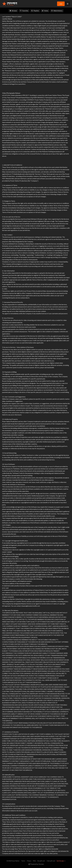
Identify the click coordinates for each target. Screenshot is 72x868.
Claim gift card (51, 861)
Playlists (35, 11)
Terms (23, 861)
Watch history (57, 11)
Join (61, 4)
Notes (45, 11)
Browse (13, 11)
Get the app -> (61, 861)
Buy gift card (41, 861)
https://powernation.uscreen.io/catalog (15, 172)
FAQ (34, 861)
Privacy (29, 861)
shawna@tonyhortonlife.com (31, 606)
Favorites (24, 11)
